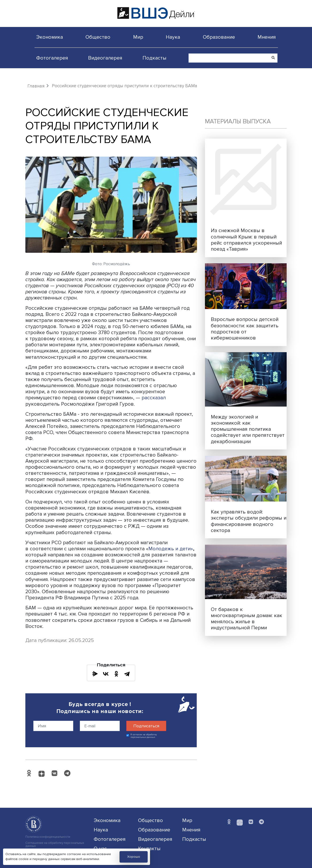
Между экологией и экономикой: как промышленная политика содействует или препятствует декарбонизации (248, 429)
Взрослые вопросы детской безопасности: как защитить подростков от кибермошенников (245, 328)
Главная (36, 86)
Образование (219, 37)
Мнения (267, 37)
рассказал (154, 398)
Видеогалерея (105, 58)
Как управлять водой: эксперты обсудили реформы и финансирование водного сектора (249, 521)
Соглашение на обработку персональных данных (55, 845)
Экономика (50, 37)
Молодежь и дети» (171, 549)
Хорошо (134, 857)
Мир (138, 37)
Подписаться (146, 726)
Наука (173, 37)
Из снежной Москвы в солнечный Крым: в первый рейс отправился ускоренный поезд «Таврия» (246, 240)
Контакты (149, 849)
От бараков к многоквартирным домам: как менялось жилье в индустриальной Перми (247, 619)
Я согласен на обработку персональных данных (144, 736)
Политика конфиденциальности (48, 837)
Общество (98, 37)
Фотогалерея (52, 58)
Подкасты (154, 58)
